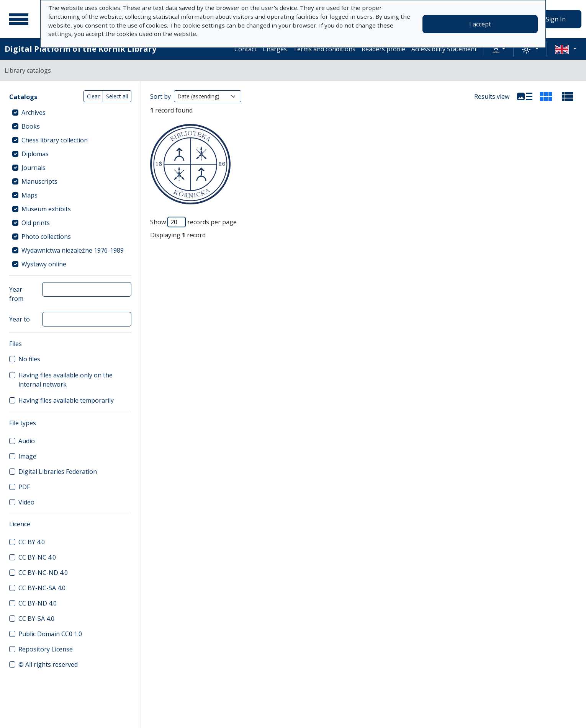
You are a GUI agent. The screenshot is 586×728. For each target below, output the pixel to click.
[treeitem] (70, 113)
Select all (117, 96)
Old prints (36, 223)
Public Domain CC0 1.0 (50, 634)
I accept (480, 24)
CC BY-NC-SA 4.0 (42, 588)
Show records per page (193, 222)
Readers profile (383, 49)
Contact (246, 49)
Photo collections (46, 237)
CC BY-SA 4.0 (36, 619)
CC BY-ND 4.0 (38, 603)
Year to (20, 319)
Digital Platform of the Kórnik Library (80, 49)
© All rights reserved (48, 664)
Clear (93, 96)
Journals (34, 168)
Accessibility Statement (444, 49)
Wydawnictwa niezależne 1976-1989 (73, 250)
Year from (16, 294)
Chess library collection (55, 140)
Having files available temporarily (66, 400)
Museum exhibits (46, 209)
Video (26, 502)
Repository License (46, 649)
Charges (275, 49)
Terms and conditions (324, 49)
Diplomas (35, 154)
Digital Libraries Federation (58, 472)
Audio (27, 441)
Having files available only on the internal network (65, 380)
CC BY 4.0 (32, 542)
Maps (29, 195)
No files (29, 359)
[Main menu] (19, 19)
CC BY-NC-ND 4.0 (43, 573)
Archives (34, 113)
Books (31, 126)
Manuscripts (39, 181)
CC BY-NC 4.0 (37, 557)
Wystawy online (44, 264)
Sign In (556, 19)
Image (27, 456)
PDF (24, 487)
